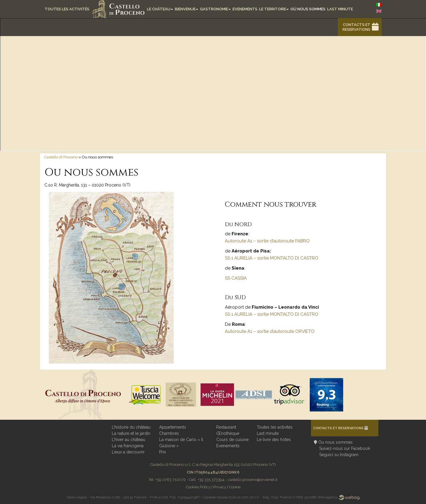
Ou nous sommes (335, 442)
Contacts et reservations (356, 27)
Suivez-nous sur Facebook (345, 448)
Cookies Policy (198, 487)
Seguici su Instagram (339, 455)
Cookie (235, 487)
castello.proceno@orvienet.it (253, 480)
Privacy (220, 487)
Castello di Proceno (61, 157)
